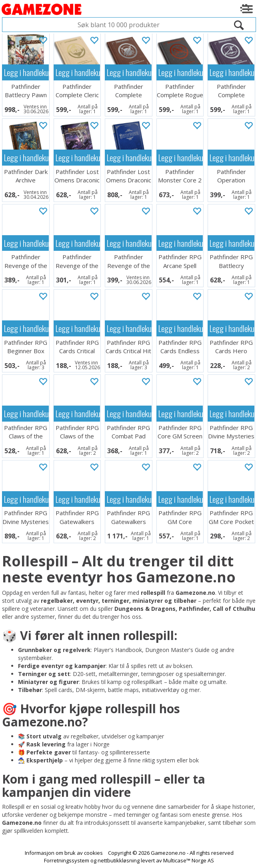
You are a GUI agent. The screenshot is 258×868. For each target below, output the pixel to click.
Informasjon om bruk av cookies (64, 853)
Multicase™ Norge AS (189, 860)
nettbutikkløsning (119, 860)
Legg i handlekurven (26, 72)
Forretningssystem (67, 860)
